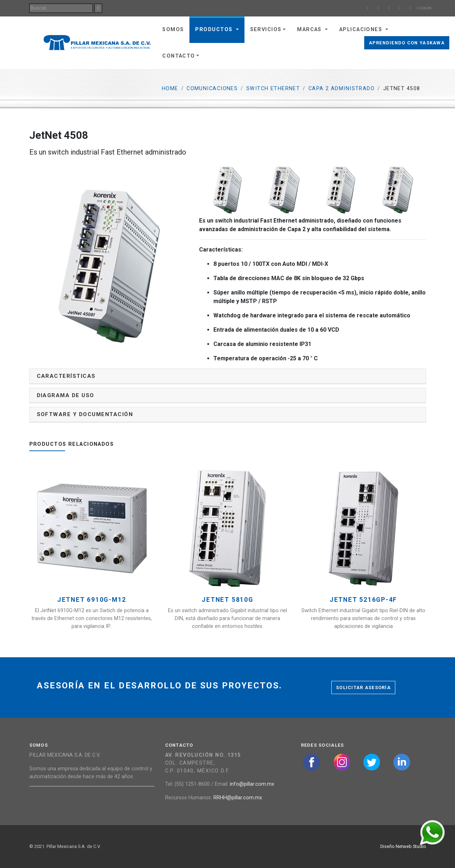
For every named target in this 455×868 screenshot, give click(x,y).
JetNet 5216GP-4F (363, 600)
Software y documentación (85, 414)
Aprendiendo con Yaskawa (407, 43)
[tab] (228, 376)
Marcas (310, 30)
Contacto (179, 56)
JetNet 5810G (227, 600)
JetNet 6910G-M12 (92, 600)
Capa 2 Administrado (342, 89)
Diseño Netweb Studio (403, 846)
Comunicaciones (212, 89)
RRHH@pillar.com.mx (238, 798)
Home (170, 89)
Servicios (266, 30)
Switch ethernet (273, 89)
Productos (215, 30)
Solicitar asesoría (363, 687)
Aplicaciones (362, 30)
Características (66, 376)
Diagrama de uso (66, 395)
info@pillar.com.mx (252, 784)
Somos (173, 30)
